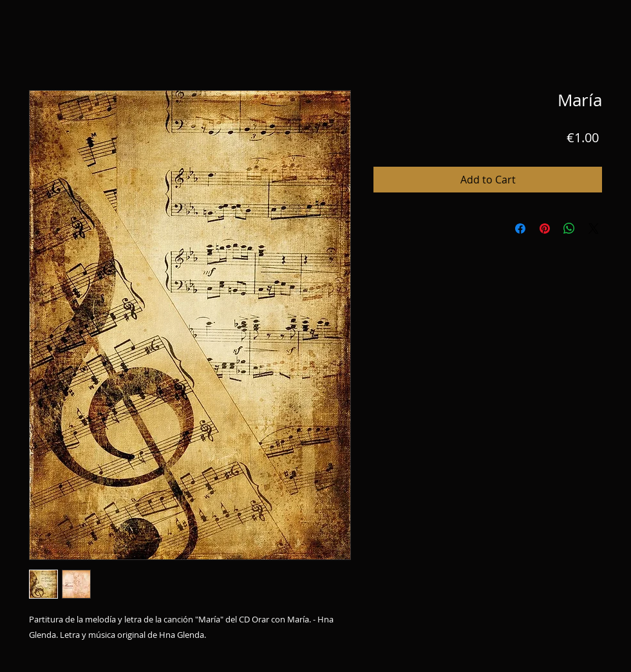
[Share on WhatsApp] (569, 229)
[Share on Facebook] (520, 229)
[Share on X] (594, 229)
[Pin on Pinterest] (545, 229)
